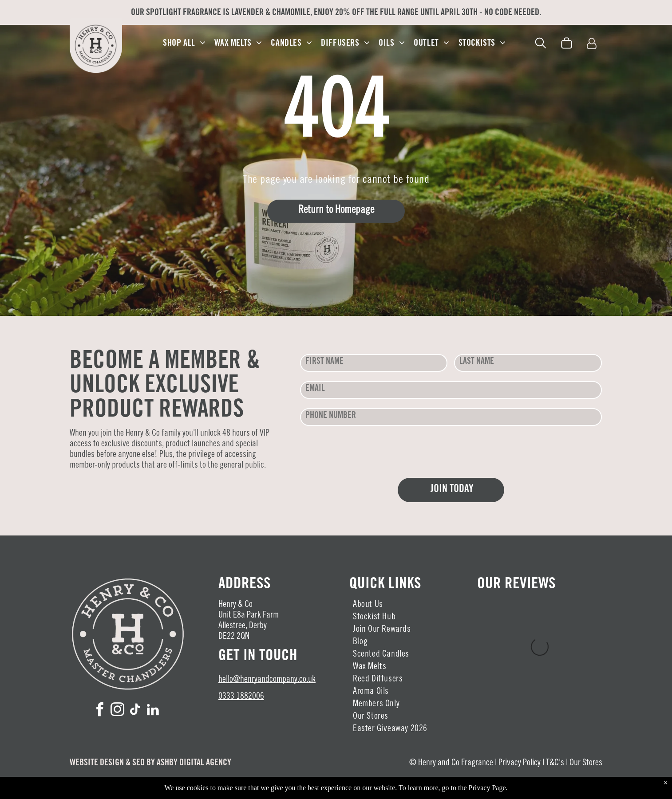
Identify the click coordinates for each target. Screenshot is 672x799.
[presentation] (368, 451)
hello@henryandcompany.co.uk (267, 680)
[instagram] (118, 711)
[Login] (592, 44)
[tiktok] (135, 711)
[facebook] (100, 711)
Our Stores (586, 764)
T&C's (555, 764)
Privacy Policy (520, 764)
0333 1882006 (241, 697)
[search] (541, 45)
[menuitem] (184, 44)
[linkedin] (153, 711)
